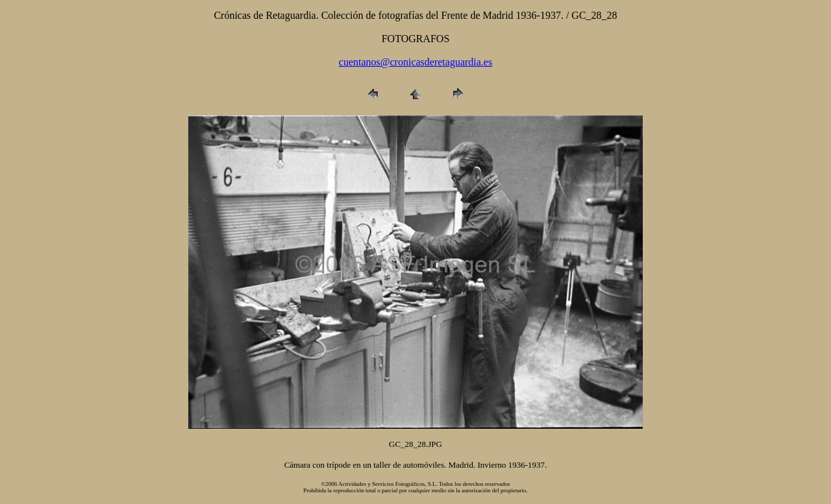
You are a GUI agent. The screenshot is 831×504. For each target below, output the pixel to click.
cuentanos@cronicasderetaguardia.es (415, 62)
